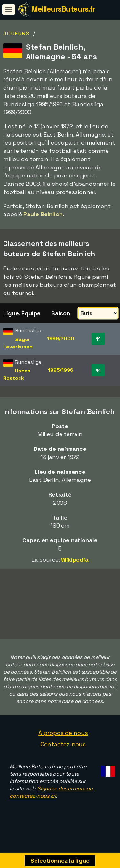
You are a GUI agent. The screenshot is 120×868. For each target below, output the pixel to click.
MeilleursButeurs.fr (63, 9)
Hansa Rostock (17, 374)
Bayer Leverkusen (18, 343)
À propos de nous (63, 742)
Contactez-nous (63, 753)
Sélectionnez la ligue (60, 860)
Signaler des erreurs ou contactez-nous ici (51, 802)
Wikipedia (75, 560)
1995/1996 (61, 370)
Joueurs (16, 33)
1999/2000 (61, 338)
